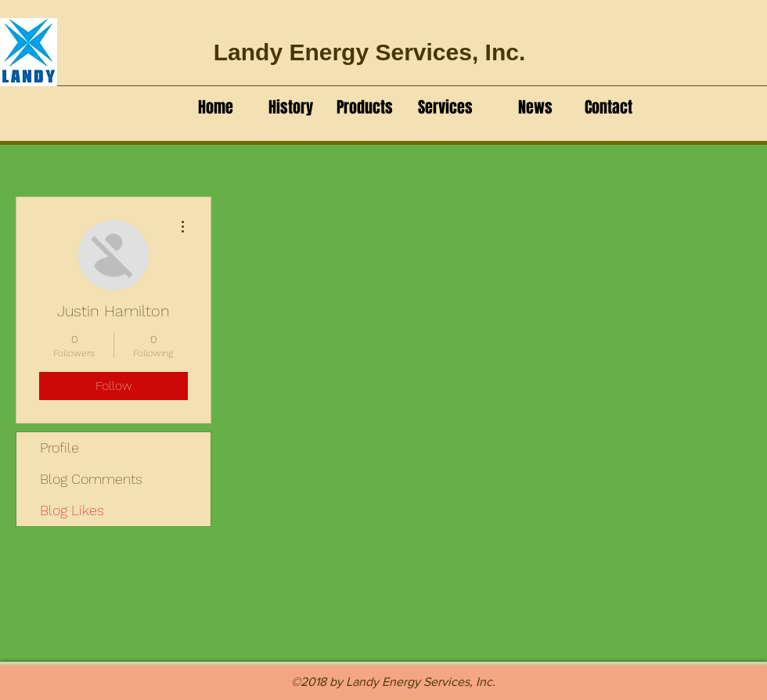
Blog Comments (91, 479)
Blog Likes (72, 510)
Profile (59, 447)
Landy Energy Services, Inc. (370, 52)
